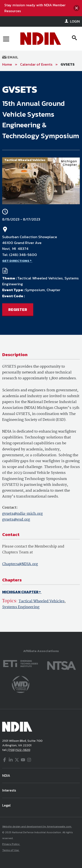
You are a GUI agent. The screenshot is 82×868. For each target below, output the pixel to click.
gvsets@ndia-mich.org (22, 514)
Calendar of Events (36, 64)
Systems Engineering (21, 607)
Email (10, 57)
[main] (41, 351)
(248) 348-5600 (23, 255)
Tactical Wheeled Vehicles (42, 601)
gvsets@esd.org (16, 520)
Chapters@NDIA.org (20, 564)
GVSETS (68, 64)
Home (7, 64)
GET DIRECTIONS (16, 261)
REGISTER (18, 310)
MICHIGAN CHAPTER (20, 592)
